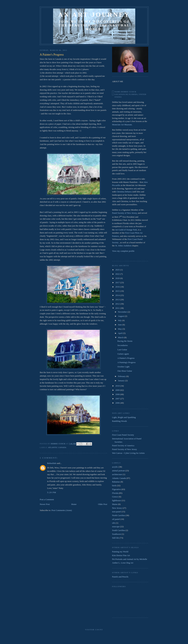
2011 (118, 308)
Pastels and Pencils (120, 577)
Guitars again (123, 354)
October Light (123, 367)
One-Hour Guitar (125, 371)
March (121, 337)
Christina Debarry (124, 192)
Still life (116, 538)
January (122, 381)
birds (114, 486)
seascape (116, 526)
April (121, 333)
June (120, 325)
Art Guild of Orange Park (126, 230)
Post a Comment (47, 499)
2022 (118, 274)
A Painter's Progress (126, 358)
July (120, 320)
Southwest (117, 534)
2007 (118, 399)
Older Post (103, 504)
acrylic (115, 467)
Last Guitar (122, 350)
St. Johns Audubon (123, 246)
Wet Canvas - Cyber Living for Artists (128, 453)
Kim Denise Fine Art (121, 555)
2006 (118, 403)
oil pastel (116, 519)
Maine (115, 504)
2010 (118, 386)
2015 (118, 291)
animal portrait (118, 471)
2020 (118, 278)
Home (74, 504)
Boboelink (52, 463)
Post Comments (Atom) (62, 510)
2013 (118, 300)
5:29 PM (52, 492)
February (122, 376)
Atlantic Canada (57, 447)
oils (114, 523)
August (121, 316)
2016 (118, 287)
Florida (115, 493)
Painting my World (120, 552)
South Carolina (118, 530)
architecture (117, 474)
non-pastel (117, 512)
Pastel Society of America (123, 445)
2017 (118, 282)
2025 (118, 270)
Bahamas (116, 482)
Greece (115, 497)
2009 (118, 390)
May (120, 329)
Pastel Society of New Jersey (124, 213)
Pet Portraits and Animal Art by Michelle (130, 559)
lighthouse (117, 500)
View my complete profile (123, 251)
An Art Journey (94, 15)
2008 (118, 394)
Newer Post (45, 504)
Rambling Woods (119, 421)
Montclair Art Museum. (122, 125)
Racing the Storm (125, 341)
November (123, 312)
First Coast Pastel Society (123, 435)
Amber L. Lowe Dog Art (123, 563)
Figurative (116, 489)
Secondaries (123, 345)
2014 (118, 295)
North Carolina (118, 515)
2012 (118, 304)
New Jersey (117, 508)
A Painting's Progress (126, 362)
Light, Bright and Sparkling (124, 417)
